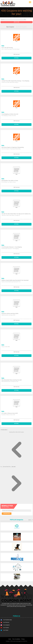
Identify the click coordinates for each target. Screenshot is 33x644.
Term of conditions (16, 639)
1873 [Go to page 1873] (15, 467)
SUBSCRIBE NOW (7, 513)
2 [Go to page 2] (1, 467)
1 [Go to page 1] (1, 467)
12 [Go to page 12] (3, 467)
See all (30, 520)
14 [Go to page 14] (6, 467)
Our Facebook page (8, 620)
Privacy (23, 639)
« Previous (3, 430)
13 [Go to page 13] (4, 467)
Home (10, 639)
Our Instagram (7, 625)
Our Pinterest (6, 622)
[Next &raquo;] (17, 499)
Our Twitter (6, 630)
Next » (6, 430)
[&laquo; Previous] (17, 465)
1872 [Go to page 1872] (13, 467)
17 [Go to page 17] (9, 467)
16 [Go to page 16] (8, 467)
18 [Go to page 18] (10, 467)
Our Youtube (6, 628)
